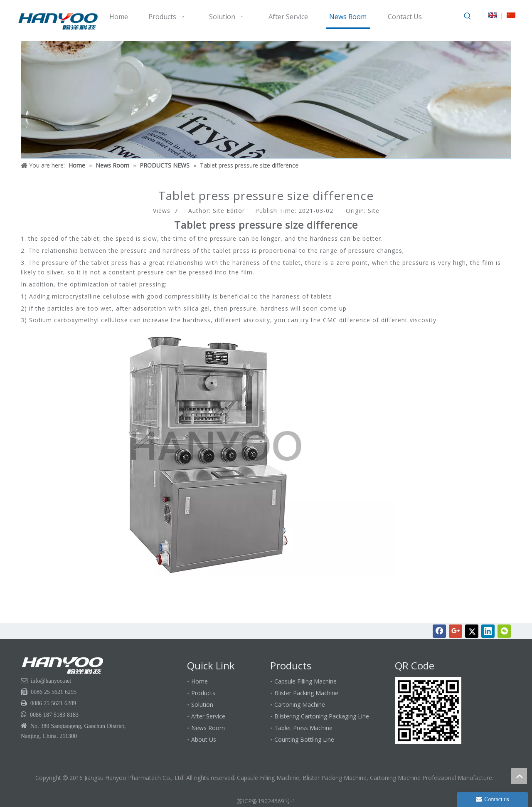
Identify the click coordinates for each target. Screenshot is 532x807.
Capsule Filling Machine (305, 681)
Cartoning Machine (300, 705)
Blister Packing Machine (306, 693)
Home (199, 681)
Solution (202, 705)
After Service (208, 716)
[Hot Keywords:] (468, 16)
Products (203, 693)
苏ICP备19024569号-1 (266, 801)
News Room (208, 728)
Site (374, 211)
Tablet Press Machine (303, 728)
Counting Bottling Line (304, 739)
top (519, 776)
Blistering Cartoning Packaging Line (322, 716)
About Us (204, 739)
